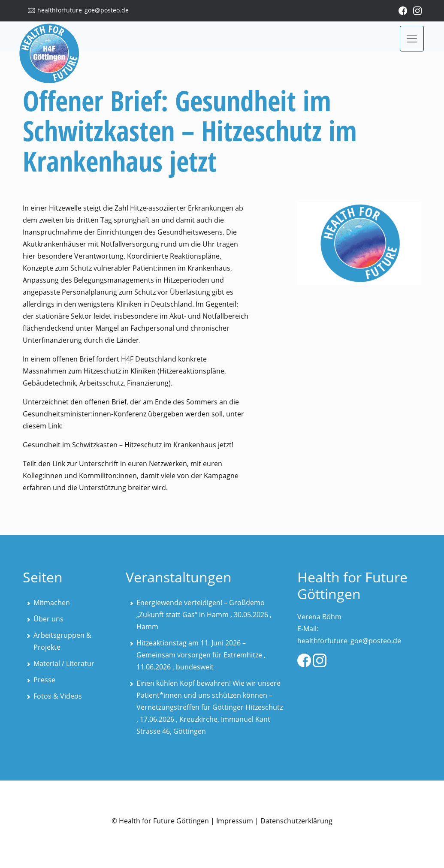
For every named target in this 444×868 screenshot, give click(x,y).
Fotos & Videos (58, 696)
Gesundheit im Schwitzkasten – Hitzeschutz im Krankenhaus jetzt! (128, 445)
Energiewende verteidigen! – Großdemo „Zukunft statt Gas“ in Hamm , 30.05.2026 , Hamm (204, 615)
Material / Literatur (64, 663)
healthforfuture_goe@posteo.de (83, 10)
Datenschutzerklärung (296, 821)
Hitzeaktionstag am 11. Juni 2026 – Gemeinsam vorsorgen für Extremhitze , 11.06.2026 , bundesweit (201, 655)
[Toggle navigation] (412, 39)
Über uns (48, 619)
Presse (44, 680)
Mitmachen (52, 603)
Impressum (235, 821)
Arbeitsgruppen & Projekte (62, 641)
